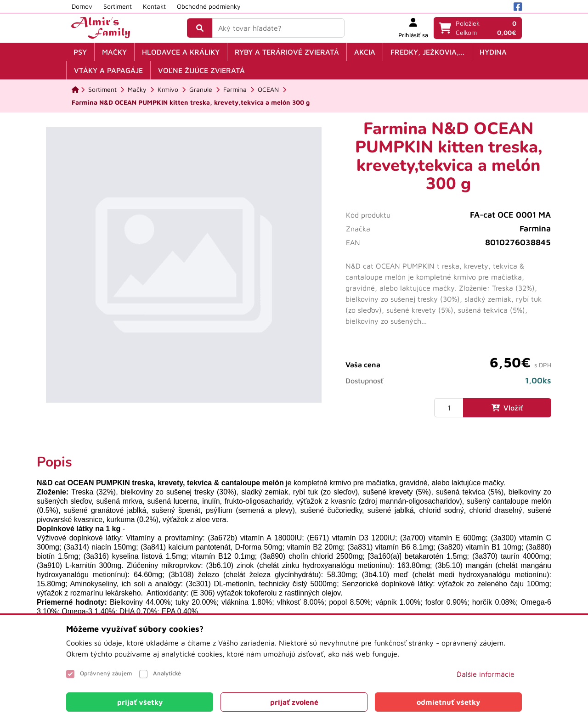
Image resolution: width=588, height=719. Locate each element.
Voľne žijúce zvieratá (201, 70)
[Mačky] (137, 90)
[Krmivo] (168, 90)
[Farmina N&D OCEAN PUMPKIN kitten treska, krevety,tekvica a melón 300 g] (191, 102)
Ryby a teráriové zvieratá (287, 52)
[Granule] (201, 90)
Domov (82, 6)
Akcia (365, 52)
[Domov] (75, 90)
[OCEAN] (268, 90)
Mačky (114, 52)
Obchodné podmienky (209, 6)
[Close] (140, 702)
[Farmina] (235, 90)
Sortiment (118, 6)
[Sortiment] (102, 90)
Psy (80, 52)
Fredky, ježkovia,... (427, 52)
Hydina (493, 52)
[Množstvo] (449, 408)
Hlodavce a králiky (181, 52)
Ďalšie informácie (486, 674)
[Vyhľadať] (200, 28)
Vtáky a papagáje (108, 70)
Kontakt (154, 6)
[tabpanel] (294, 544)
